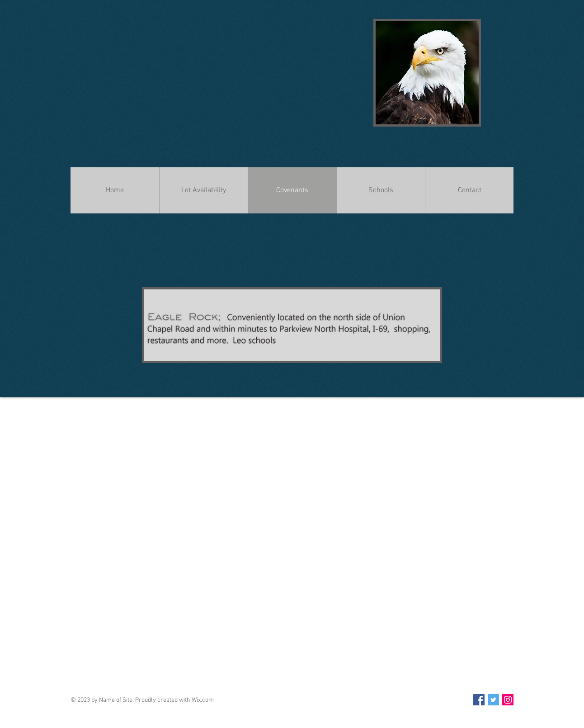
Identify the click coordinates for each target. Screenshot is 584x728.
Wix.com (203, 700)
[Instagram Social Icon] (508, 700)
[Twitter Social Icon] (493, 700)
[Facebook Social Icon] (479, 700)
